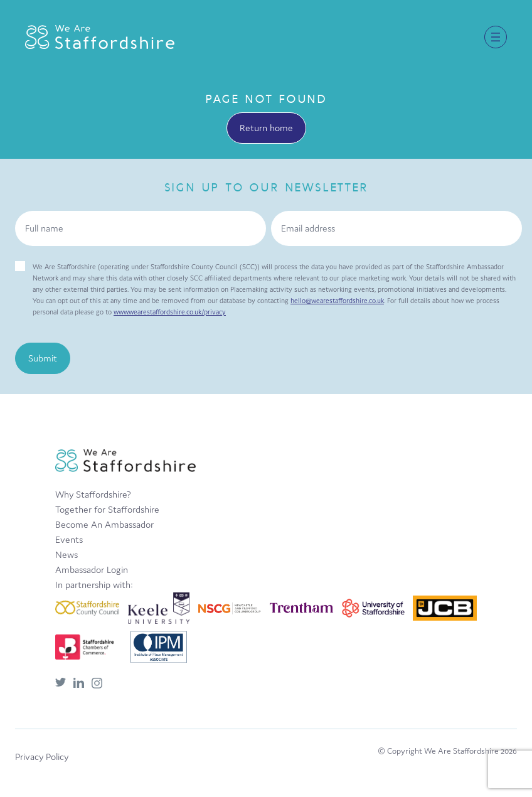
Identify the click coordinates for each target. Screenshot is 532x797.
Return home (266, 128)
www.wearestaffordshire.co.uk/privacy (170, 312)
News (66, 554)
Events (69, 539)
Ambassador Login (92, 570)
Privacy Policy (42, 757)
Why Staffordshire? (93, 494)
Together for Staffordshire (107, 509)
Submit (43, 358)
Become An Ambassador (104, 524)
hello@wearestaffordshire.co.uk (337, 301)
